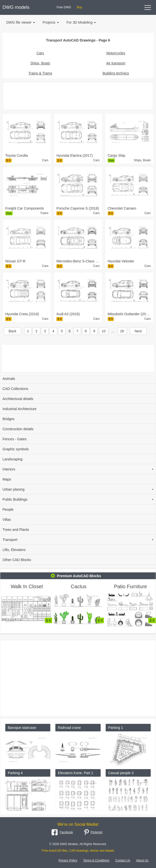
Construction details (18, 429)
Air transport (116, 63)
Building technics (116, 73)
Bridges (8, 419)
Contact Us (123, 860)
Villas (7, 520)
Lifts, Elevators (14, 550)
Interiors (78, 469)
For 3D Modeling (81, 22)
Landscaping (12, 459)
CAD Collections (15, 389)
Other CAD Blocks (17, 560)
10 (104, 331)
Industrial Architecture (19, 409)
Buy (80, 7)
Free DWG (64, 7)
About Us (142, 860)
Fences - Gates (15, 439)
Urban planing (78, 489)
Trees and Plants (16, 530)
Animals (9, 379)
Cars (40, 53)
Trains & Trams (40, 73)
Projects (51, 22)
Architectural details (18, 399)
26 (122, 331)
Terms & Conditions (96, 860)
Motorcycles (116, 53)
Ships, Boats (40, 63)
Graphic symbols (16, 449)
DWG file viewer (21, 22)
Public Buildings (78, 499)
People (8, 509)
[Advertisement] (78, 96)
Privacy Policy (68, 860)
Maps (7, 479)
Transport (78, 540)
